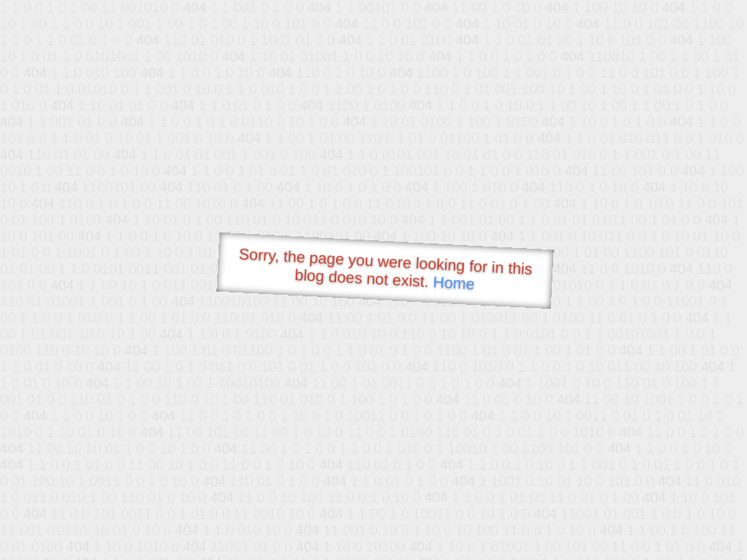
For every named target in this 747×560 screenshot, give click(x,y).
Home (454, 283)
